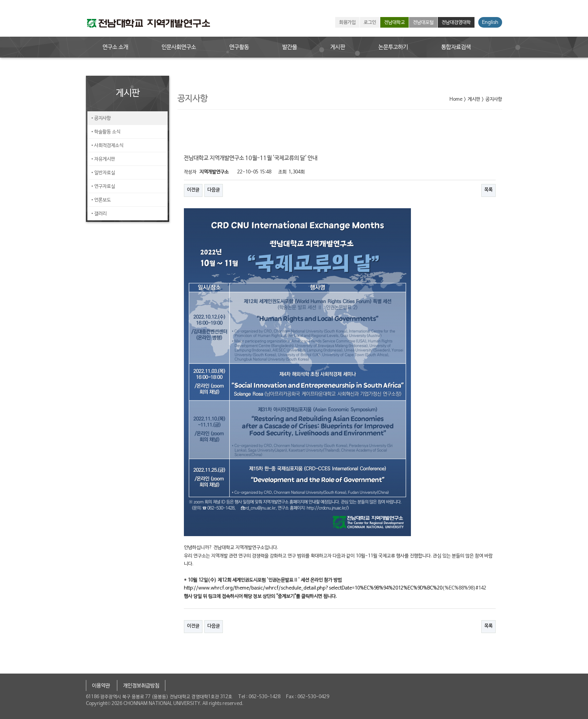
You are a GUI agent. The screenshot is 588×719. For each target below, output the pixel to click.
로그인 (370, 23)
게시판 (338, 47)
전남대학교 (394, 23)
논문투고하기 (393, 47)
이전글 (193, 190)
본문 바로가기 (0, 0)
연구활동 (239, 47)
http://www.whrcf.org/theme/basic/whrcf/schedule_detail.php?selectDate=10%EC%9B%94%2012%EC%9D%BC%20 (313, 588)
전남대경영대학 (456, 23)
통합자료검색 (456, 47)
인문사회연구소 (179, 47)
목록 (488, 190)
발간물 (290, 47)
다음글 (214, 190)
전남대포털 (423, 23)
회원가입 (347, 23)
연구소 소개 (115, 47)
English (490, 23)
